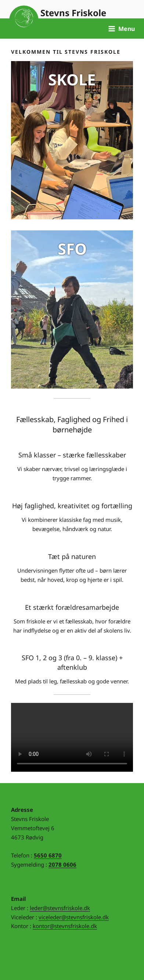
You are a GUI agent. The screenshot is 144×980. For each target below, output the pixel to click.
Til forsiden (24, 20)
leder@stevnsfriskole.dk (60, 908)
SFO (72, 249)
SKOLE (72, 79)
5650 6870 (48, 855)
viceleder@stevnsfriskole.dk (74, 917)
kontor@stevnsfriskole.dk (65, 926)
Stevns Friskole (73, 13)
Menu (121, 29)
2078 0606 (62, 864)
